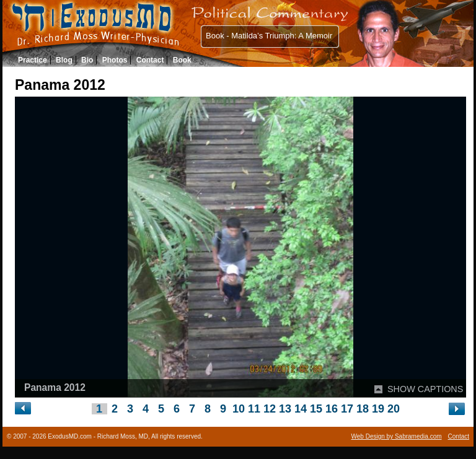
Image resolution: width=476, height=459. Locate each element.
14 (301, 409)
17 (347, 409)
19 (378, 409)
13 (285, 409)
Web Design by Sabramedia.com (397, 436)
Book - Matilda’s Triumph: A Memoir (269, 36)
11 (254, 409)
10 (239, 409)
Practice (33, 60)
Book (182, 60)
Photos (115, 60)
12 (270, 409)
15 (316, 409)
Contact (150, 60)
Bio (87, 60)
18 (363, 409)
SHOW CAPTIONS (425, 389)
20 (394, 409)
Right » (457, 409)
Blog (64, 60)
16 (332, 409)
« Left (23, 408)
